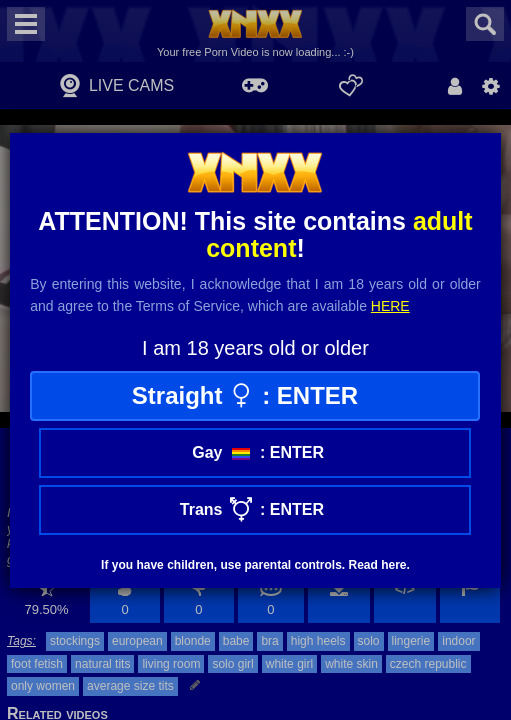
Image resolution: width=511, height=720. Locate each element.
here (390, 306)
